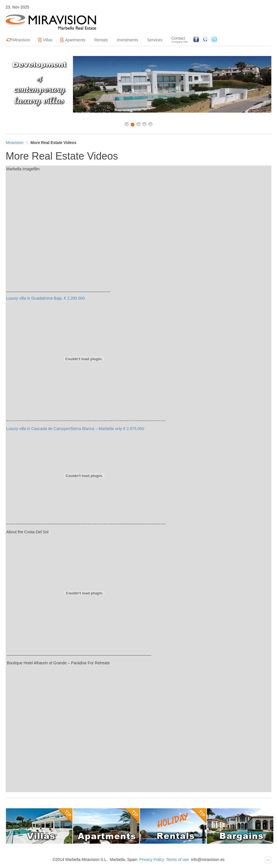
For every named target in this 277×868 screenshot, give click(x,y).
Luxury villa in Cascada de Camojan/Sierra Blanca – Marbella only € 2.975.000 (75, 429)
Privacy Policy (152, 860)
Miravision (15, 143)
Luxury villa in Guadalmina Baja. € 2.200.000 (46, 298)
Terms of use (178, 860)
